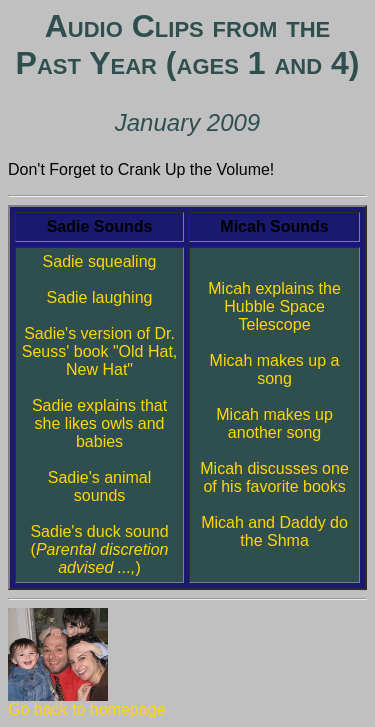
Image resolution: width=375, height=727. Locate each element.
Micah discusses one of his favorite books (274, 477)
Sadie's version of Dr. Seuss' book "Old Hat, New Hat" (99, 351)
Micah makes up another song (274, 423)
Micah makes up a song (275, 369)
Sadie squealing (100, 261)
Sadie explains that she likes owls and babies (99, 423)
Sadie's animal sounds (100, 486)
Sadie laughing (100, 297)
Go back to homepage (86, 702)
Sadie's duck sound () (99, 549)
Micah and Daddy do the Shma (274, 531)
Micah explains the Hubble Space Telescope (274, 306)
